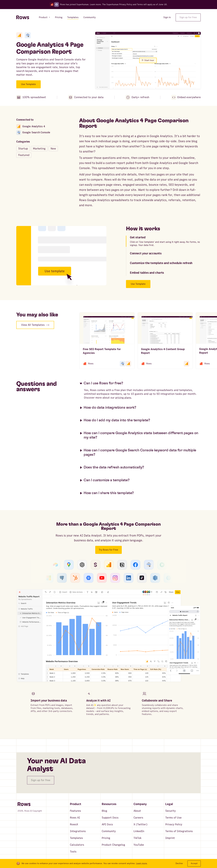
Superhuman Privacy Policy (119, 4)
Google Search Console (33, 133)
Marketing (39, 149)
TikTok (137, 838)
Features (75, 811)
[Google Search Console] (28, 35)
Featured (24, 155)
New (53, 149)
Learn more (95, 4)
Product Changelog (113, 845)
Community (109, 831)
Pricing (106, 838)
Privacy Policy (174, 824)
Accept (194, 863)
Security (171, 811)
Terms (140, 4)
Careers (138, 818)
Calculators (77, 845)
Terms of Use (173, 818)
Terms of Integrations (179, 831)
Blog (104, 811)
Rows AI (75, 818)
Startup (23, 149)
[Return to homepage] (23, 17)
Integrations (78, 831)
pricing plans (123, 398)
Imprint (170, 838)
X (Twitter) (140, 824)
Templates (76, 838)
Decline (179, 863)
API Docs (107, 824)
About (137, 811)
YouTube (139, 845)
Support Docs (110, 818)
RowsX (74, 824)
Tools (73, 852)
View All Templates (35, 325)
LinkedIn (139, 831)
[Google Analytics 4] (19, 35)
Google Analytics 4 (31, 127)
